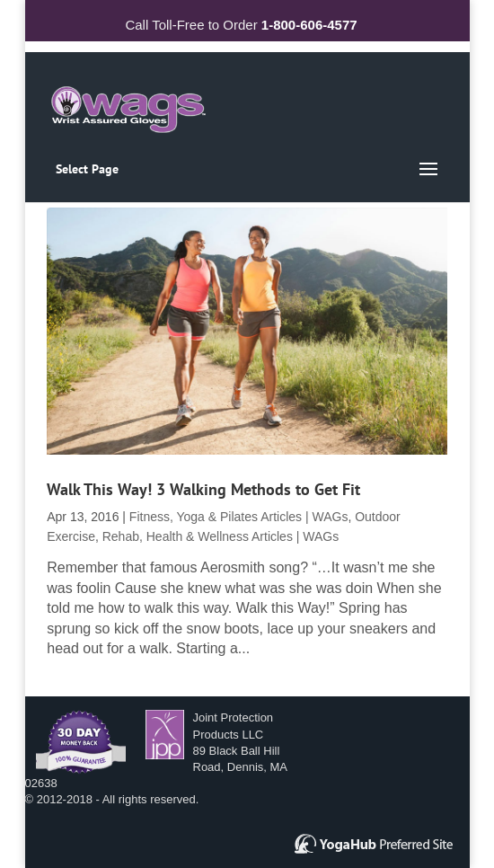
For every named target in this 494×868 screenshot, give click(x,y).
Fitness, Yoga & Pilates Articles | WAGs (239, 517)
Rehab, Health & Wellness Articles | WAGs (221, 536)
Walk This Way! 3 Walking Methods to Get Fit (203, 489)
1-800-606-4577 (309, 25)
